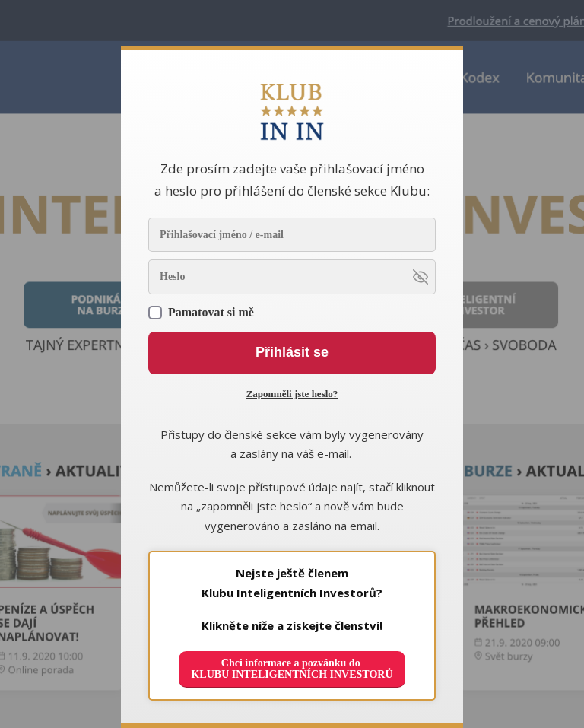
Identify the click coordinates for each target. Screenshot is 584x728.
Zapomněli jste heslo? (292, 394)
